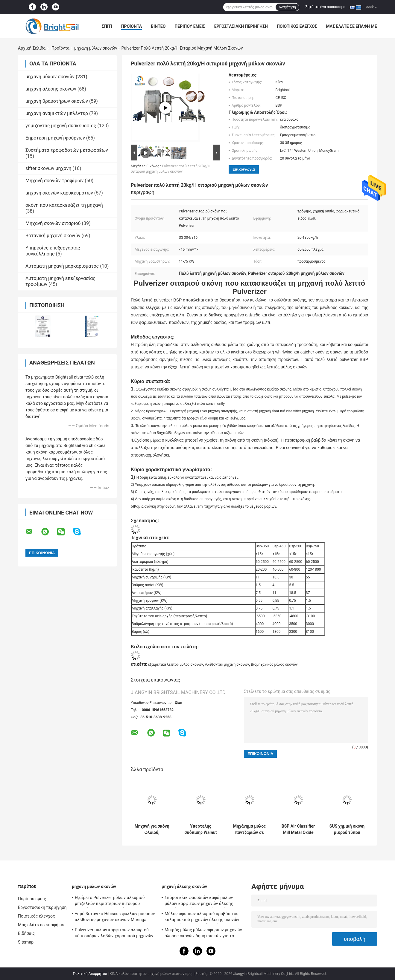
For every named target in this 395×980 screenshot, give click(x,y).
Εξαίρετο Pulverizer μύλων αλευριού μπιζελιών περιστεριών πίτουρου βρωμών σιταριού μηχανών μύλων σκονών (110, 901)
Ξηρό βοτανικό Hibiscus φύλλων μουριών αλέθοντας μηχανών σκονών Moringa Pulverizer (115, 918)
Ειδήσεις (26, 933)
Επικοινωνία (244, 169)
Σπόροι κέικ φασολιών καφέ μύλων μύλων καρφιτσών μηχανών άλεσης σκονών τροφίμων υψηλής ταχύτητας (201, 901)
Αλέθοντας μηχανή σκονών (227, 664)
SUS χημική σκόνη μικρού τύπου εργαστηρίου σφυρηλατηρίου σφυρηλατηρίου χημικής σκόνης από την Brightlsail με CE (347, 829)
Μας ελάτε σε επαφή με (351, 26)
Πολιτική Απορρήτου (90, 974)
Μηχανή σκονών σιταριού (53, 223)
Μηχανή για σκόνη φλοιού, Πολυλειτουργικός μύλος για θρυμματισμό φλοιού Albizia (152, 829)
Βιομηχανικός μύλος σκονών (274, 664)
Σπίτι (107, 26)
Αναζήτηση (287, 7)
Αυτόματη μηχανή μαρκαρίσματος (62, 266)
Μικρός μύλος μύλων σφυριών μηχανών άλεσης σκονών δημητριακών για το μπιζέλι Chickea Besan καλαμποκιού (203, 934)
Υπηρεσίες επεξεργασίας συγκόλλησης (53, 251)
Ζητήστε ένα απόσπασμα (326, 7)
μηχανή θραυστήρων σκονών (57, 101)
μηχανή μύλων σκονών (96, 48)
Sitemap (26, 942)
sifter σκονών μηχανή (48, 168)
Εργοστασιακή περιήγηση (241, 26)
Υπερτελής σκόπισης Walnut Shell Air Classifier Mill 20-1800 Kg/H (200, 829)
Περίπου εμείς (190, 26)
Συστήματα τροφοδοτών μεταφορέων (67, 150)
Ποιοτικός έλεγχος (297, 26)
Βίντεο (158, 26)
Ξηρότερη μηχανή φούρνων (55, 138)
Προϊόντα (132, 26)
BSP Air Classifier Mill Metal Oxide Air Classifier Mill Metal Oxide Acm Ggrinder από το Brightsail (298, 829)
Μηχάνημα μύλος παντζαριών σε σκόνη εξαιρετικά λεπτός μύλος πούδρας (249, 829)
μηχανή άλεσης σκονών (51, 89)
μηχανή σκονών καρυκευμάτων (59, 193)
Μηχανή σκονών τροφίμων (54, 181)
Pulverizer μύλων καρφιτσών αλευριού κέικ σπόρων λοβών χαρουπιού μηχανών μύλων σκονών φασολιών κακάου (114, 934)
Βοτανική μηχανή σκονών (53, 236)
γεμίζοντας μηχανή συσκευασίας (61, 126)
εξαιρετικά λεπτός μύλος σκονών (176, 664)
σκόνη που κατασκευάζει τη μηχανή (64, 205)
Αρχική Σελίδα (32, 48)
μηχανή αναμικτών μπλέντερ (57, 113)
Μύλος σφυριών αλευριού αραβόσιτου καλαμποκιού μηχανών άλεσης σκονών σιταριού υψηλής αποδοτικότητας (202, 918)
